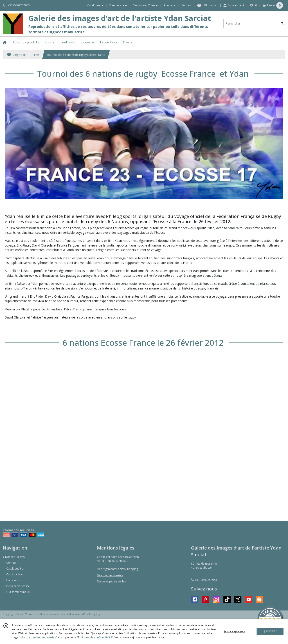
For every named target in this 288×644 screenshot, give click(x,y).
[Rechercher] (282, 24)
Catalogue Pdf (15, 569)
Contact (186, 5)
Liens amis (13, 580)
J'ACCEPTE (270, 631)
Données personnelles (111, 581)
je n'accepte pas (234, 631)
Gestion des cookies (110, 575)
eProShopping (91, 614)
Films (36, 55)
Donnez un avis (14, 557)
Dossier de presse (18, 586)
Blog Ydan (16, 55)
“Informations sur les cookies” (38, 637)
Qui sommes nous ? (19, 592)
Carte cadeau (15, 574)
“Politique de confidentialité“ (95, 637)
